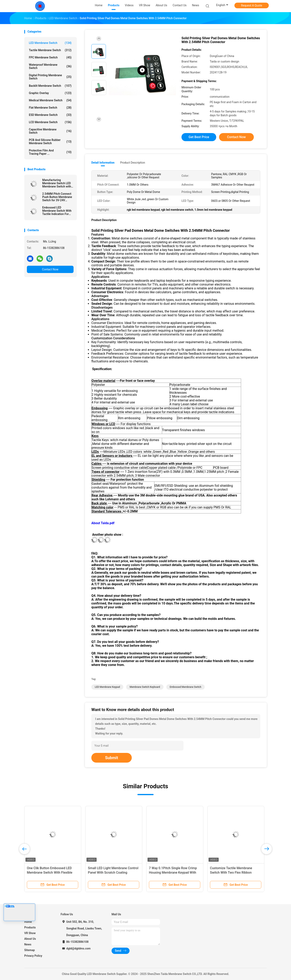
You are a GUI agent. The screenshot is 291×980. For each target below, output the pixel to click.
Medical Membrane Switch (50, 100)
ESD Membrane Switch (50, 115)
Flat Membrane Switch (50, 108)
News (28, 944)
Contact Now (50, 269)
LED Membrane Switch (50, 43)
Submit (112, 758)
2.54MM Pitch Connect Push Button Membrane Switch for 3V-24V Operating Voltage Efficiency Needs (57, 197)
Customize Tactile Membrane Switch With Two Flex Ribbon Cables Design (231, 873)
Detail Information (103, 163)
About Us (30, 939)
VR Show (30, 933)
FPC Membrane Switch (50, 57)
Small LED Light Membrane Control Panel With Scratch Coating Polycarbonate (113, 873)
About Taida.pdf (103, 523)
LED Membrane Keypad (107, 687)
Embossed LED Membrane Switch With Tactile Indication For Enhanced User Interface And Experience (58, 211)
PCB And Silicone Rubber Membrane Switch (50, 142)
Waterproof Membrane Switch (50, 66)
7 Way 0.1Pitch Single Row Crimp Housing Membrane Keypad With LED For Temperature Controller (173, 873)
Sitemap (30, 950)
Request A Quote (252, 5)
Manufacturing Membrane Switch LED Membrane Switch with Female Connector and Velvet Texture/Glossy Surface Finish (57, 183)
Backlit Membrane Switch (50, 86)
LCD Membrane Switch (50, 122)
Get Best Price (199, 137)
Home (28, 922)
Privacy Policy (33, 956)
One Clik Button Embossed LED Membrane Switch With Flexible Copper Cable (50, 873)
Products (30, 927)
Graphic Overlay (50, 93)
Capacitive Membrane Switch (50, 131)
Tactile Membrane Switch (50, 50)
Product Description (132, 163)
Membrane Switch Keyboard (145, 687)
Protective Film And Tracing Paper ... (50, 152)
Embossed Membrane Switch (186, 687)
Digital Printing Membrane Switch (50, 77)
